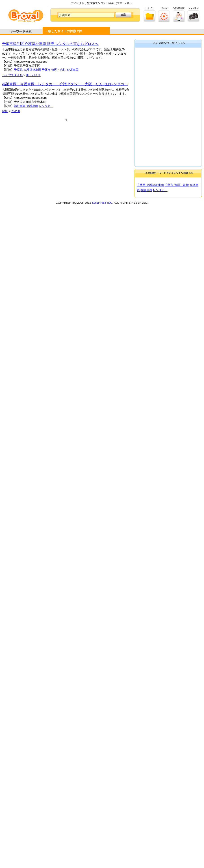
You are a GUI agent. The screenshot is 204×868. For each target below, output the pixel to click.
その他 (16, 111)
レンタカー (46, 106)
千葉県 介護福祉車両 (27, 70)
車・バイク (33, 75)
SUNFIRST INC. (102, 203)
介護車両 (73, 70)
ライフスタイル (12, 75)
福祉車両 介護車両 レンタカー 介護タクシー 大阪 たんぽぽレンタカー (65, 84)
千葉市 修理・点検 (54, 70)
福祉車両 (20, 106)
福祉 (5, 111)
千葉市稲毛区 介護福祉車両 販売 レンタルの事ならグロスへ (50, 44)
